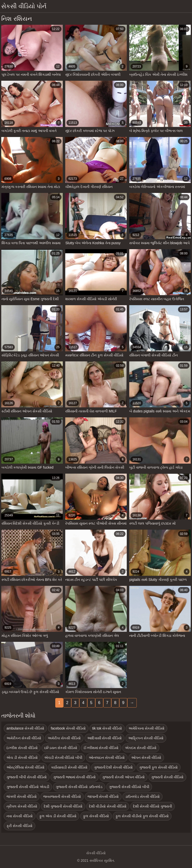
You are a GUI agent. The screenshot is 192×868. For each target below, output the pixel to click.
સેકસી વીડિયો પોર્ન (24, 6)
